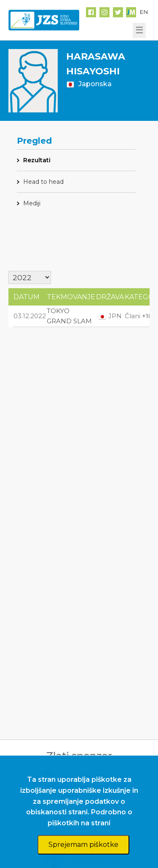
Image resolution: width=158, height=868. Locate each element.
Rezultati (37, 160)
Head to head (43, 182)
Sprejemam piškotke (83, 845)
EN (144, 12)
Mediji (32, 203)
